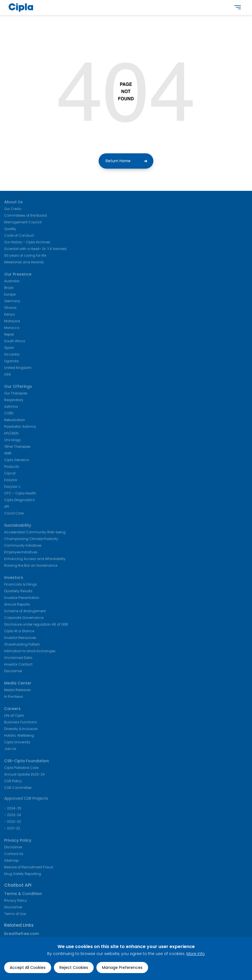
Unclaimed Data (18, 658)
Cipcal (10, 474)
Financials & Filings (21, 585)
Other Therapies (17, 447)
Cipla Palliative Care (21, 768)
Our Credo (13, 209)
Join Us (10, 749)
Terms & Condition (23, 894)
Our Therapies (16, 394)
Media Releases (18, 690)
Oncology (13, 440)
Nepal (9, 335)
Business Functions (21, 723)
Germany (12, 302)
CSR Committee (18, 788)
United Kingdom (18, 368)
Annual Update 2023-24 (24, 775)
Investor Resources (20, 638)
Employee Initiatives (21, 553)
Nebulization (15, 420)
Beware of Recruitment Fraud (29, 868)
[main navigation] (237, 9)
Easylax (11, 480)
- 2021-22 (12, 829)
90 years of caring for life (25, 256)
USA (8, 375)
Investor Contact (18, 665)
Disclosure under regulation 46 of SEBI (36, 625)
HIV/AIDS (11, 434)
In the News (14, 697)
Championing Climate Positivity (31, 539)
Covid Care (14, 514)
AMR (8, 454)
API (7, 507)
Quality (10, 229)
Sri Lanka (12, 355)
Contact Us (14, 854)
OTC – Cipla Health (20, 494)
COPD (9, 414)
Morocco (12, 328)
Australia (12, 282)
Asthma (11, 407)
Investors (14, 578)
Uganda (11, 362)
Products (12, 467)
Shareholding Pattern (22, 645)
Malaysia (12, 322)
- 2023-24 (13, 815)
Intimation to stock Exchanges (30, 652)
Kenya (9, 315)
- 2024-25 (13, 809)
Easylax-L (12, 487)
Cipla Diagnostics (19, 500)
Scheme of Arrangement (25, 612)
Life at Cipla (14, 716)
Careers (12, 709)
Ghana (10, 308)
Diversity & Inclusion (21, 729)
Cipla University (17, 743)
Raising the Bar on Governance (31, 566)
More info (196, 954)
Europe (10, 295)
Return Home (118, 162)
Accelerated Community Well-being (35, 533)
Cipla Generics (17, 460)
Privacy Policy (18, 841)
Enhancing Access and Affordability (35, 559)
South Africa (15, 342)
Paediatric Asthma (20, 427)
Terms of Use (15, 914)
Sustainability (18, 526)
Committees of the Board (26, 216)
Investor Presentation (22, 598)
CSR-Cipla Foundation (27, 761)
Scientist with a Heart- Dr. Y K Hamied (35, 249)
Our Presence (18, 275)
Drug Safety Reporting (23, 874)
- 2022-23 (13, 822)
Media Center (18, 684)
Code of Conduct (19, 236)
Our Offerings (18, 387)
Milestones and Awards (24, 263)
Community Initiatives (23, 546)
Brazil (9, 288)
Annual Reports (17, 605)
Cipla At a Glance (19, 632)
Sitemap (11, 861)
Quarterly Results (18, 592)
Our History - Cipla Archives (27, 243)
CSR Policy (13, 782)
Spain (9, 348)
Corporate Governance (24, 618)
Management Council (23, 223)
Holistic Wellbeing (19, 736)
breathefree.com (22, 934)
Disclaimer (13, 672)
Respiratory (14, 400)
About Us (13, 202)
